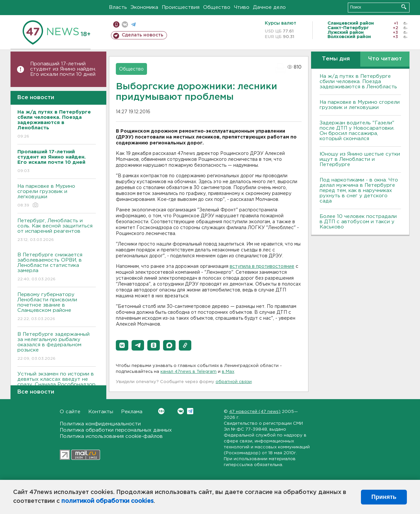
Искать (404, 7)
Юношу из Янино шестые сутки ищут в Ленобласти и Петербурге (360, 159)
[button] (122, 345)
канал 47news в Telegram (189, 372)
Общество (217, 7)
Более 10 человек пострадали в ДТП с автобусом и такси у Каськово (358, 222)
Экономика (144, 7)
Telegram (190, 411)
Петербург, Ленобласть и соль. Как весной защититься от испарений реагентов (57, 231)
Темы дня (336, 59)
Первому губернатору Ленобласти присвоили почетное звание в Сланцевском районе (57, 307)
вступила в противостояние (262, 267)
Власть (118, 7)
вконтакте (125, 24)
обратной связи (234, 382)
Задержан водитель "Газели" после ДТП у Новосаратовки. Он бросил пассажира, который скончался (357, 131)
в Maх (228, 372)
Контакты (101, 412)
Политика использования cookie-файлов (111, 436)
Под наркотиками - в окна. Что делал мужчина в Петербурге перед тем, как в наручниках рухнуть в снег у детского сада (359, 191)
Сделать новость (143, 35)
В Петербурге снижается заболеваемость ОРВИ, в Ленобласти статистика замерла (57, 267)
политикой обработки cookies (107, 501)
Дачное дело (269, 7)
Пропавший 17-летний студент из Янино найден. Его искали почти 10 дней (63, 69)
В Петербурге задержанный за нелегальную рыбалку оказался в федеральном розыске (57, 347)
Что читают (385, 59)
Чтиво (242, 7)
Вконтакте (161, 411)
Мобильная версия (116, 24)
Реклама (132, 412)
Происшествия (181, 7)
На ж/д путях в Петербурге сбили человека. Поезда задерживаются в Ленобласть (358, 82)
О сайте (70, 412)
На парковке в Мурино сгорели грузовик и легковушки (57, 196)
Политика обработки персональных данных (116, 430)
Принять (384, 497)
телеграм (133, 24)
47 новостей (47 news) (255, 412)
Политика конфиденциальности (100, 424)
